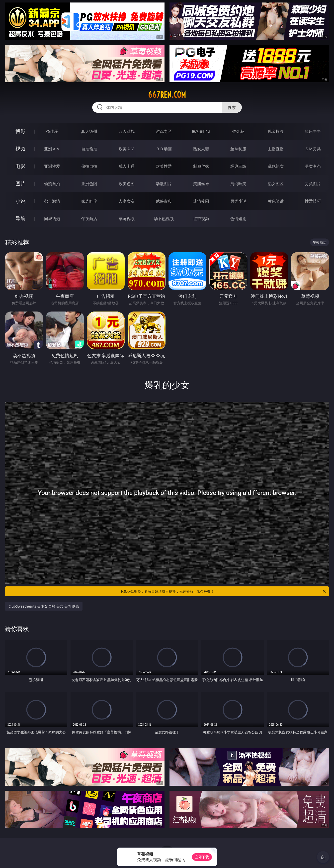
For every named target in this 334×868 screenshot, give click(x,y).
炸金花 (238, 131)
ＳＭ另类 (313, 149)
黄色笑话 (276, 201)
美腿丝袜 (201, 184)
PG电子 (52, 131)
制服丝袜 (201, 166)
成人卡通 (127, 166)
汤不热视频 (164, 219)
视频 (20, 149)
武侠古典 (164, 201)
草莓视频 (127, 219)
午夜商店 (89, 219)
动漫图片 (164, 184)
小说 (20, 201)
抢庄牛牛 (313, 131)
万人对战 (127, 131)
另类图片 (313, 184)
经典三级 (238, 166)
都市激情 (52, 201)
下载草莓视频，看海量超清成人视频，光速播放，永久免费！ (223, 591)
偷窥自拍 (52, 184)
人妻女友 (127, 201)
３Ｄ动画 (164, 149)
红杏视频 (201, 219)
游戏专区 (164, 131)
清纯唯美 (238, 184)
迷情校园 (201, 201)
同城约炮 (52, 219)
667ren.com (167, 95)
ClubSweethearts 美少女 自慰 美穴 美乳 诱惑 (44, 606)
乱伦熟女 (276, 166)
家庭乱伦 (89, 201)
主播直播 (276, 149)
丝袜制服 (238, 149)
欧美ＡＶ (127, 149)
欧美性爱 (164, 166)
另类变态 (313, 166)
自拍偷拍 (89, 149)
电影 (20, 166)
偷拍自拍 (89, 166)
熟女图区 (276, 184)
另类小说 (238, 201)
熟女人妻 (201, 149)
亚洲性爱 (52, 166)
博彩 (20, 131)
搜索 (232, 107)
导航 (20, 218)
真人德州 (89, 131)
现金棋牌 (276, 131)
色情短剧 (238, 219)
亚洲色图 (89, 184)
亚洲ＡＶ (52, 149)
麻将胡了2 (201, 131)
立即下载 (202, 857)
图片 (20, 184)
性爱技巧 (313, 201)
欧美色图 (127, 184)
